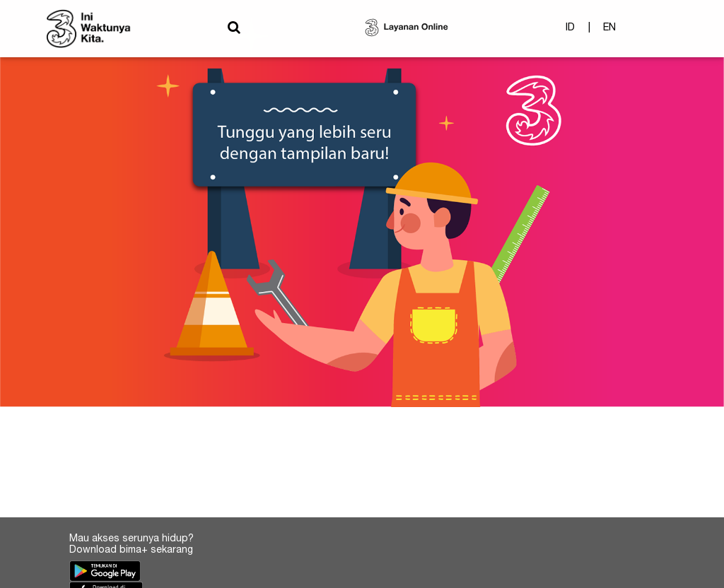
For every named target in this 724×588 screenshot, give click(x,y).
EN (609, 31)
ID (570, 31)
